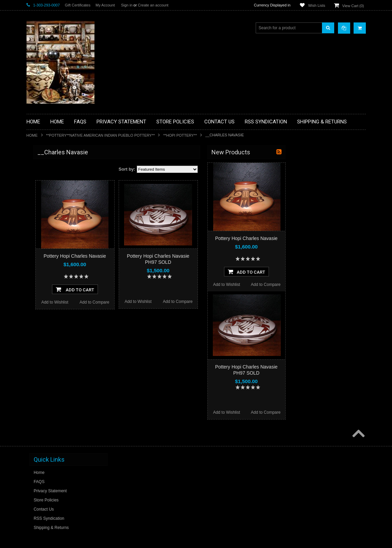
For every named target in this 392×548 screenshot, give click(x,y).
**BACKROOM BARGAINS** (57, 168)
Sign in (127, 5)
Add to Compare (174, 302)
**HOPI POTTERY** (180, 135)
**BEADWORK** (46, 208)
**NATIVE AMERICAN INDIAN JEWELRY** (58, 292)
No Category (42, 387)
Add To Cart (155, 289)
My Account (105, 5)
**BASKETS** (43, 179)
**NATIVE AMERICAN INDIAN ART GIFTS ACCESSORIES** (63, 275)
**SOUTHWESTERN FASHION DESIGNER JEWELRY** (59, 344)
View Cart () (353, 6)
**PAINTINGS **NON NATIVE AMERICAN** (57, 194)
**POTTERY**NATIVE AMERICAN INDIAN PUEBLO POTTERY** (101, 135)
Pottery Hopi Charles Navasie (154, 256)
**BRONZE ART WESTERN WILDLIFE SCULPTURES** (66, 222)
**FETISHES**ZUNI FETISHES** (61, 249)
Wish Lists (317, 5)
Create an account (153, 5)
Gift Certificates (78, 5)
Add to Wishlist (134, 302)
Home (32, 135)
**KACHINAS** (44, 260)
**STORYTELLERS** (50, 375)
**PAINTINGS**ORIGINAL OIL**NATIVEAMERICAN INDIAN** (63, 309)
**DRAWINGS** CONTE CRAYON (62, 237)
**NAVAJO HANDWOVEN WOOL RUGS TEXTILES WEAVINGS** (61, 326)
